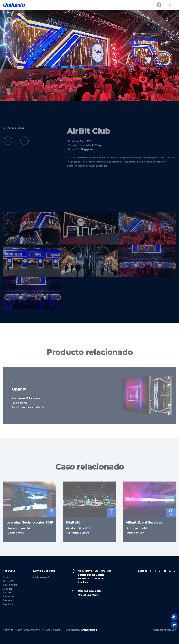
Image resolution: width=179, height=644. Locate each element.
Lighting (8, 604)
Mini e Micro (10, 585)
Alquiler (8, 589)
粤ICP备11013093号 (52, 630)
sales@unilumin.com (90, 591)
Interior (7, 577)
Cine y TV (9, 581)
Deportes (9, 596)
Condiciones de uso (165, 630)
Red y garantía (41, 577)
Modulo (7, 600)
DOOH (7, 593)
